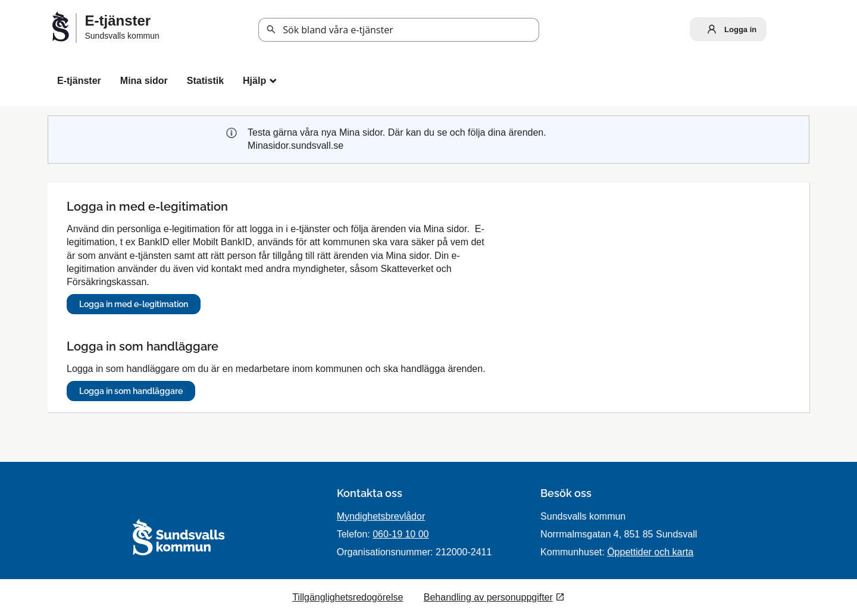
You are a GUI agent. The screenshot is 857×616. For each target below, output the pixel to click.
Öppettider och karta (650, 552)
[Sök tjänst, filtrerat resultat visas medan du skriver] (399, 30)
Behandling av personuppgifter (488, 597)
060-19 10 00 (401, 534)
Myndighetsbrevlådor (381, 516)
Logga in (729, 29)
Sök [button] (271, 30)
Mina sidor (144, 81)
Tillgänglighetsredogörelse (348, 597)
